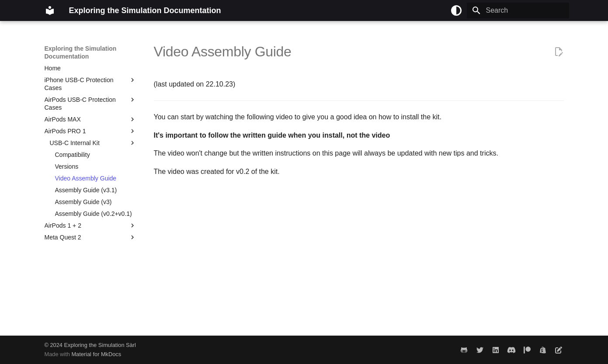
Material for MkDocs (96, 354)
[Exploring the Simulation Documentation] (50, 10)
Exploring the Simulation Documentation (81, 52)
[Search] (518, 10)
